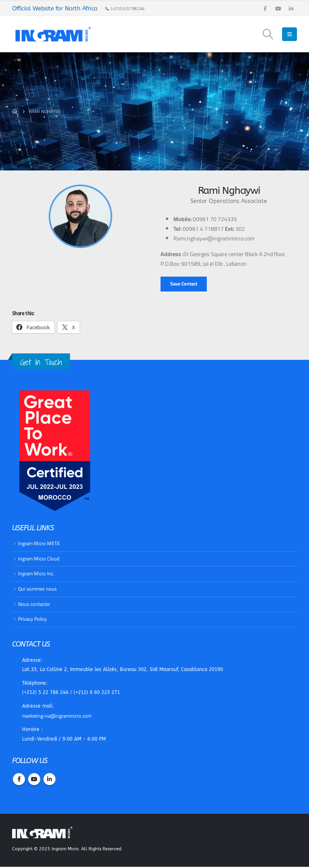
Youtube (34, 781)
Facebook (19, 781)
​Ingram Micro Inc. (36, 574)
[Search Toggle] (268, 34)
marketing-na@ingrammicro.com (58, 717)
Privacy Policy (32, 619)
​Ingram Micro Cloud (39, 559)
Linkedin (49, 781)
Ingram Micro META (39, 543)
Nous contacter (34, 604)
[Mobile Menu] (289, 34)
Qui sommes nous (38, 589)
